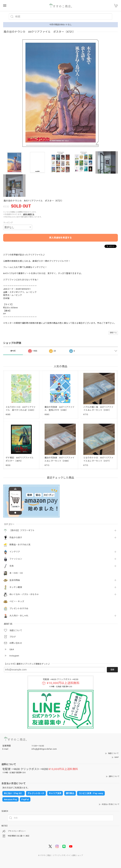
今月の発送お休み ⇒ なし (60, 25)
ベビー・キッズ (17, 601)
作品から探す (16, 538)
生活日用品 (15, 580)
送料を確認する (29, 214)
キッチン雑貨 (16, 587)
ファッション (16, 559)
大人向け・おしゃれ (19, 616)
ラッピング (8, 223)
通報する (113, 333)
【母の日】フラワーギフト (22, 530)
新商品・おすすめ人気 (20, 545)
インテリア (15, 552)
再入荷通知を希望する (60, 238)
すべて (13, 351)
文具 (12, 566)
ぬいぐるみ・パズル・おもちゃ (24, 594)
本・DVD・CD (16, 573)
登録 (112, 670)
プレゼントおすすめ (19, 609)
